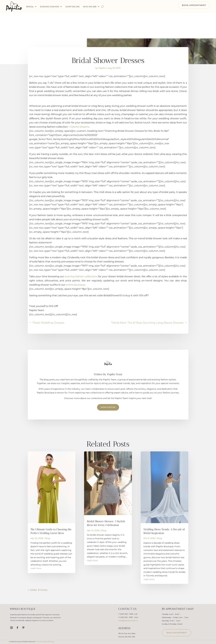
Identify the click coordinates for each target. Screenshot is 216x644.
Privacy (52, 642)
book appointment (177, 633)
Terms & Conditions (42, 642)
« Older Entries (38, 590)
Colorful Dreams (80, 127)
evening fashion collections (81, 276)
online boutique (75, 285)
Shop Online (72, 7)
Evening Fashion (50, 7)
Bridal (30, 7)
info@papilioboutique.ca (128, 621)
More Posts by (108, 407)
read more (36, 568)
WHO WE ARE (90, 7)
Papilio (102, 68)
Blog (48, 538)
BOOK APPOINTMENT (194, 5)
